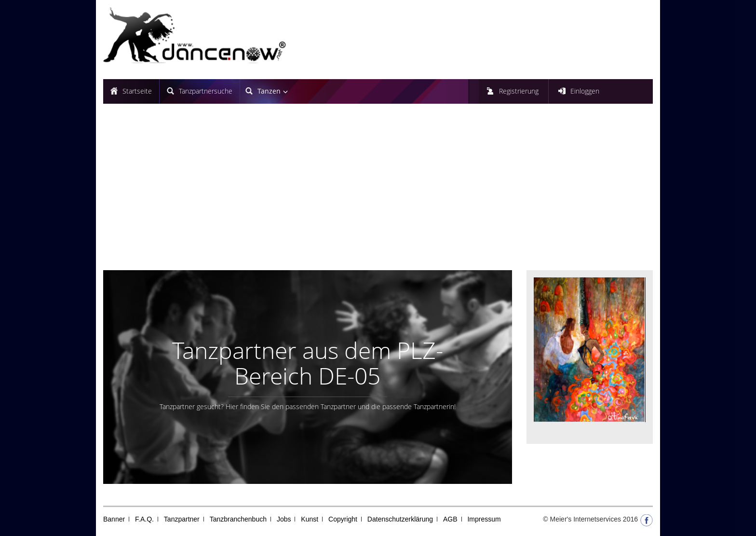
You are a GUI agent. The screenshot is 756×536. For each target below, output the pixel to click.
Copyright (343, 519)
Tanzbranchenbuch (238, 519)
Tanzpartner (182, 519)
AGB (450, 519)
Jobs (284, 519)
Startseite (137, 91)
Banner (114, 519)
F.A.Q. (144, 519)
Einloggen (585, 91)
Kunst (310, 519)
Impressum (484, 519)
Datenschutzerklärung (400, 519)
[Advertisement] (378, 191)
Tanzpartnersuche (206, 91)
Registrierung (519, 91)
